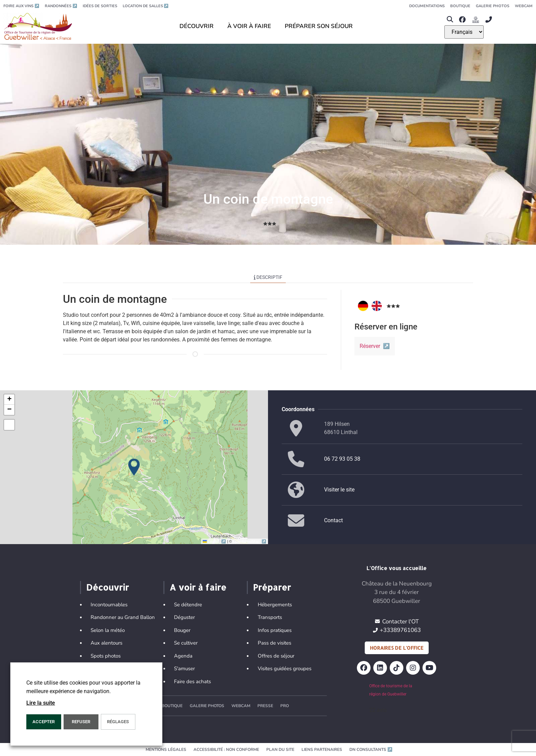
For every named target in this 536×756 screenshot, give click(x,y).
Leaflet (215, 541)
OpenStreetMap (250, 541)
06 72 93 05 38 (342, 459)
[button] (450, 20)
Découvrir (108, 587)
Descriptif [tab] (268, 277)
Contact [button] (333, 520)
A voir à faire (198, 587)
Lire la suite (41, 703)
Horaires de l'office (397, 648)
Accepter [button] (44, 722)
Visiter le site (339, 490)
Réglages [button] (118, 722)
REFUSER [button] (81, 722)
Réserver (375, 346)
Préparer (272, 587)
